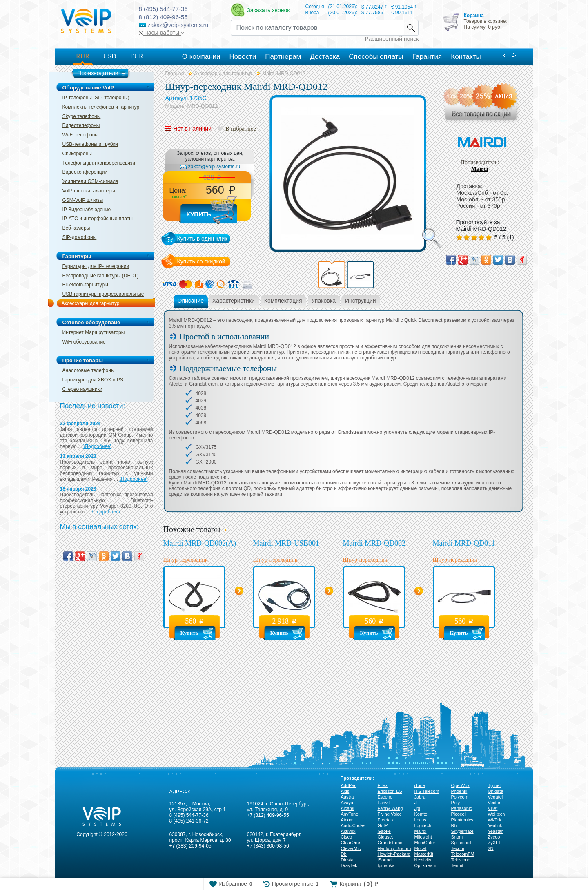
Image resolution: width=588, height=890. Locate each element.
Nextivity (423, 860)
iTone (420, 785)
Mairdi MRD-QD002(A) (200, 543)
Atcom (347, 820)
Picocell (459, 814)
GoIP (383, 825)
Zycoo (494, 837)
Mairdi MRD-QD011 (464, 543)
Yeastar (496, 831)
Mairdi (480, 169)
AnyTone (350, 814)
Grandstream (391, 843)
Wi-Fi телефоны (80, 135)
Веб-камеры (76, 228)
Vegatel (496, 797)
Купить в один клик (202, 239)
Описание (191, 301)
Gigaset (385, 837)
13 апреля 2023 (78, 456)
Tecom (458, 848)
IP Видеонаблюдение (87, 210)
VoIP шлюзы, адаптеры (89, 191)
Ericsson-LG (390, 791)
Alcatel (348, 808)
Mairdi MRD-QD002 (374, 543)
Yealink (495, 825)
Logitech (423, 825)
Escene (385, 797)
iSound (385, 860)
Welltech (497, 814)
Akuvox (348, 831)
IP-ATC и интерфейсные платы (98, 219)
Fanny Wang (390, 808)
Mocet (421, 848)
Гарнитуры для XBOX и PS (93, 380)
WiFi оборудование (84, 342)
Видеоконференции (85, 172)
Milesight (423, 837)
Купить (199, 214)
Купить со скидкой (201, 261)
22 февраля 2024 (80, 424)
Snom (457, 837)
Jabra (420, 797)
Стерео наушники (82, 389)
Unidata (496, 791)
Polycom (460, 797)
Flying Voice (390, 814)
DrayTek (349, 865)
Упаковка (324, 301)
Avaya (347, 803)
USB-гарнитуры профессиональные (103, 294)
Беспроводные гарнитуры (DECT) (101, 276)
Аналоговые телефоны (89, 370)
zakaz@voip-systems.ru (214, 167)
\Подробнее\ (97, 446)
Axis (345, 791)
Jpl (417, 808)
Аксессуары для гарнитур (91, 303)
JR (417, 803)
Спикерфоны (77, 154)
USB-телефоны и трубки (90, 144)
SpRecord (461, 843)
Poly (455, 803)
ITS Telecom (427, 791)
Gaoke (384, 831)
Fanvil (384, 803)
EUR (137, 56)
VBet (493, 808)
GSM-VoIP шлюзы (83, 200)
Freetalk (386, 820)
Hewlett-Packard (394, 854)
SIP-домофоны (80, 237)
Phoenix (459, 791)
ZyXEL (495, 843)
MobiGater (425, 843)
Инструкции (361, 301)
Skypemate (462, 831)
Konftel (421, 814)
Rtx (455, 825)
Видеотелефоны (81, 125)
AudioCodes (353, 825)
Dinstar (348, 860)
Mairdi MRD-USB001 (286, 543)
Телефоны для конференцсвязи (99, 163)
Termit (457, 865)
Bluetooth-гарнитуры (85, 285)
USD (110, 56)
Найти (411, 28)
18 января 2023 (78, 489)
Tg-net (494, 785)
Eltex (383, 785)
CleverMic (351, 848)
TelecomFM (463, 854)
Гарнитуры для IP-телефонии (96, 266)
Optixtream (425, 865)
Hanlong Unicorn (394, 848)
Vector (494, 803)
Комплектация (283, 301)
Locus (420, 820)
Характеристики (234, 301)
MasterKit (424, 854)
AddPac (349, 785)
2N (491, 848)
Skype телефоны (82, 116)
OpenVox (460, 785)
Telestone (461, 860)
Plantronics (462, 820)
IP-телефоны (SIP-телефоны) (96, 98)
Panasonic (462, 808)
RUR (83, 56)
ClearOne (351, 843)
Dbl (344, 854)
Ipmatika (386, 865)
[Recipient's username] (317, 28)
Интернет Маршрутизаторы (94, 332)
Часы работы (161, 33)
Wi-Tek (495, 820)
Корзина (473, 16)
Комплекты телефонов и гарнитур (101, 107)
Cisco (347, 837)
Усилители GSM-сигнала (90, 181)
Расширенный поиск (392, 39)
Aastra (347, 797)
